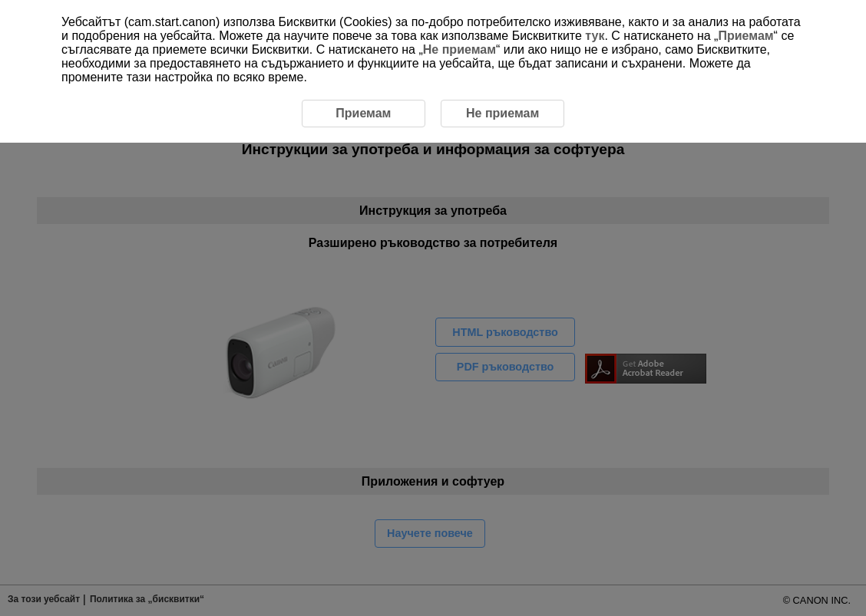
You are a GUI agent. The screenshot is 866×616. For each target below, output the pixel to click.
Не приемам (459, 49)
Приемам (745, 36)
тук (595, 36)
